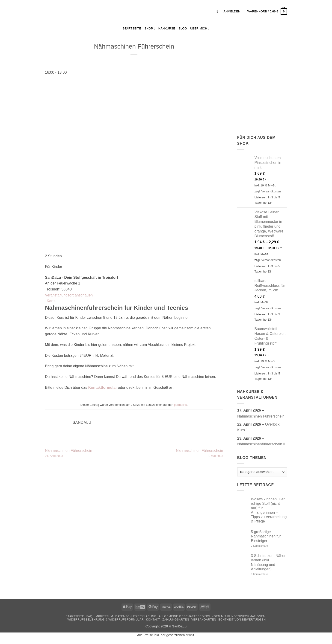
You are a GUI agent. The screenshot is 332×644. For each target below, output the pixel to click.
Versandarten (204, 620)
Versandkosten (271, 191)
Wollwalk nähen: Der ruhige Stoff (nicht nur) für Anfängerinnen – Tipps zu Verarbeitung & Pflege (269, 510)
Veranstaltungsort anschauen (69, 295)
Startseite (75, 616)
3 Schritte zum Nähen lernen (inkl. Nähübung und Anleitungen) (269, 562)
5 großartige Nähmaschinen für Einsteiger (266, 536)
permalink (180, 405)
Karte (50, 301)
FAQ (89, 616)
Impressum (104, 616)
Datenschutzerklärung (136, 616)
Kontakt (153, 620)
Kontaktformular (103, 387)
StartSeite (132, 28)
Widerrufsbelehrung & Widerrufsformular (105, 620)
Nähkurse (167, 28)
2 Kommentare (268, 546)
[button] (218, 11)
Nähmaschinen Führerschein (89, 453)
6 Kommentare (266, 574)
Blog (183, 28)
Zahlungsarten (176, 620)
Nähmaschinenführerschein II (261, 444)
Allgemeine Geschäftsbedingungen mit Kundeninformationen (212, 616)
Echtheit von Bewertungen (242, 620)
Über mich (200, 28)
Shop (150, 28)
